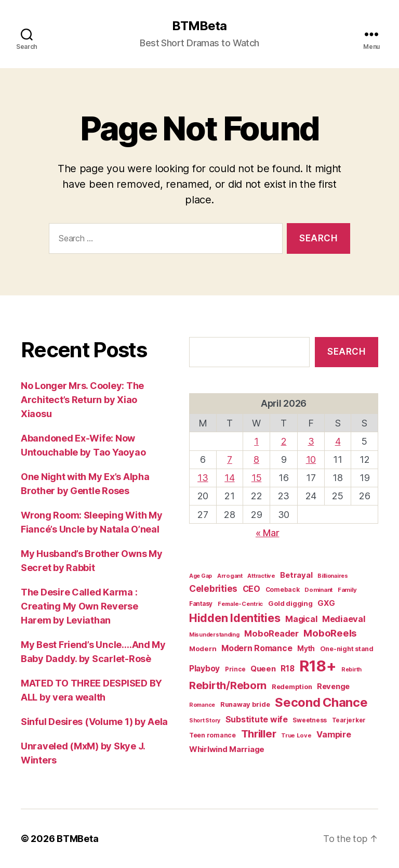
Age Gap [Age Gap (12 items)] (201, 576)
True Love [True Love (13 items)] (296, 735)
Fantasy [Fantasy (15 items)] (201, 604)
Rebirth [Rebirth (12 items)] (351, 670)
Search (346, 352)
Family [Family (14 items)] (347, 590)
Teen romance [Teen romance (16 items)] (212, 735)
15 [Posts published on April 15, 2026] (256, 478)
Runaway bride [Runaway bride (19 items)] (245, 704)
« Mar (268, 533)
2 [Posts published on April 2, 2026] (284, 441)
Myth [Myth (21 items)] (306, 649)
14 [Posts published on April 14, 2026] (229, 478)
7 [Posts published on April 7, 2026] (230, 459)
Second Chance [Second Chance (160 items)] (321, 702)
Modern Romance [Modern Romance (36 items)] (257, 648)
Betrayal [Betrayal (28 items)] (296, 575)
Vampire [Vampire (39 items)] (334, 734)
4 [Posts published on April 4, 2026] (338, 441)
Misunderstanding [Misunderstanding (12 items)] (214, 635)
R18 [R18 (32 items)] (287, 669)
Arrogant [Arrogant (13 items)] (230, 576)
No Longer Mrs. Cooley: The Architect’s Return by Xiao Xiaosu (82, 400)
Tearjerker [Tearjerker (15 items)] (349, 720)
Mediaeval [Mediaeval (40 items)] (344, 619)
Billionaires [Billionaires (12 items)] (333, 576)
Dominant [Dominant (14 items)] (318, 590)
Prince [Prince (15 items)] (235, 669)
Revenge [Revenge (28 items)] (333, 686)
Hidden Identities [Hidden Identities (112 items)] (235, 618)
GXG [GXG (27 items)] (326, 603)
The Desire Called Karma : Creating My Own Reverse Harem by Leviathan (79, 606)
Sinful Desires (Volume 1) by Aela (94, 722)
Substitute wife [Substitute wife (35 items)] (257, 720)
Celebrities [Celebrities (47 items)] (213, 588)
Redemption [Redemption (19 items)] (292, 687)
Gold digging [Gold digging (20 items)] (290, 603)
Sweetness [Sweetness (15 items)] (310, 720)
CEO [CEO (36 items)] (251, 589)
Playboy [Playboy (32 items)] (204, 669)
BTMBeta (199, 26)
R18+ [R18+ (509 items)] (318, 666)
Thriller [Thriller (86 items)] (259, 734)
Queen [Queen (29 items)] (263, 669)
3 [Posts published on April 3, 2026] (311, 441)
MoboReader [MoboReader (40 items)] (271, 633)
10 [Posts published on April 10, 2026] (311, 459)
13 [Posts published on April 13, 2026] (203, 478)
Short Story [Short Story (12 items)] (205, 721)
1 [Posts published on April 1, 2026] (256, 441)
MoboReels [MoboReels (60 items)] (330, 633)
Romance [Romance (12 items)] (202, 705)
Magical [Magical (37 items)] (301, 619)
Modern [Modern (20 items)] (203, 649)
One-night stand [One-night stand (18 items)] (347, 649)
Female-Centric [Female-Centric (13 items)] (240, 604)
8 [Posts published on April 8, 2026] (256, 459)
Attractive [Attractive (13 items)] (261, 576)
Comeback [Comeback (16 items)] (283, 590)
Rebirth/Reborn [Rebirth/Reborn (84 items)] (228, 685)
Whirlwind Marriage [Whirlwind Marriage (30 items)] (227, 749)
